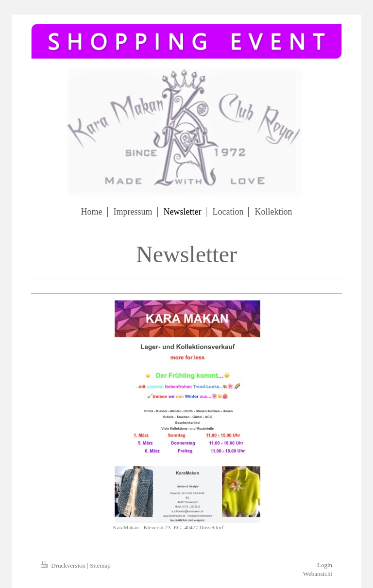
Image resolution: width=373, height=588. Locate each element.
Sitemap (100, 565)
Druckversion (64, 565)
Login (325, 565)
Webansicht (318, 574)
